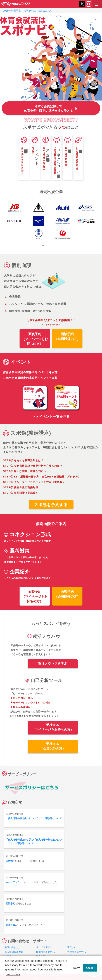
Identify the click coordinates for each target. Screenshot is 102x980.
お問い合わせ (12, 947)
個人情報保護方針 (14, 952)
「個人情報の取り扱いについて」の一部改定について (34, 818)
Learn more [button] (13, 974)
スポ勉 (9, 861)
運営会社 (72, 947)
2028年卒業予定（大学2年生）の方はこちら (28, 11)
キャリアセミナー (15, 882)
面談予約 (10, 904)
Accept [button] (90, 968)
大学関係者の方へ (77, 952)
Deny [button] (76, 968)
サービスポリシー (45, 947)
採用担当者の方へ (45, 952)
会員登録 (10, 925)
